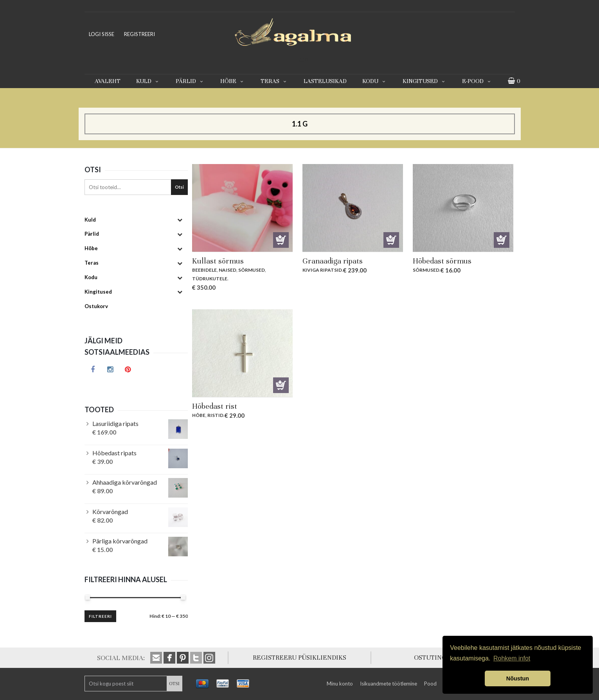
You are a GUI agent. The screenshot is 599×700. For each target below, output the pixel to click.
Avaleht (108, 81)
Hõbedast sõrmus (442, 261)
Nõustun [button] (518, 678)
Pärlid (190, 81)
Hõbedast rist (215, 406)
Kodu (375, 81)
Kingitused (425, 81)
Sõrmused (252, 270)
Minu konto (340, 684)
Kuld (148, 81)
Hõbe (233, 81)
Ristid (215, 415)
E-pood (477, 81)
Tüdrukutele (210, 279)
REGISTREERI (139, 34)
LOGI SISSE (102, 34)
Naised (228, 270)
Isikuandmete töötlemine (389, 684)
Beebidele (204, 270)
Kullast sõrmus (218, 261)
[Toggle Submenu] (180, 220)
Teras (274, 81)
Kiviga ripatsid (322, 270)
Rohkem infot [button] (512, 658)
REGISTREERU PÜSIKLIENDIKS (299, 658)
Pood (430, 684)
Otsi (179, 187)
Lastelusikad (325, 81)
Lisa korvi (281, 240)
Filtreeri (100, 616)
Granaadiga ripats (333, 261)
